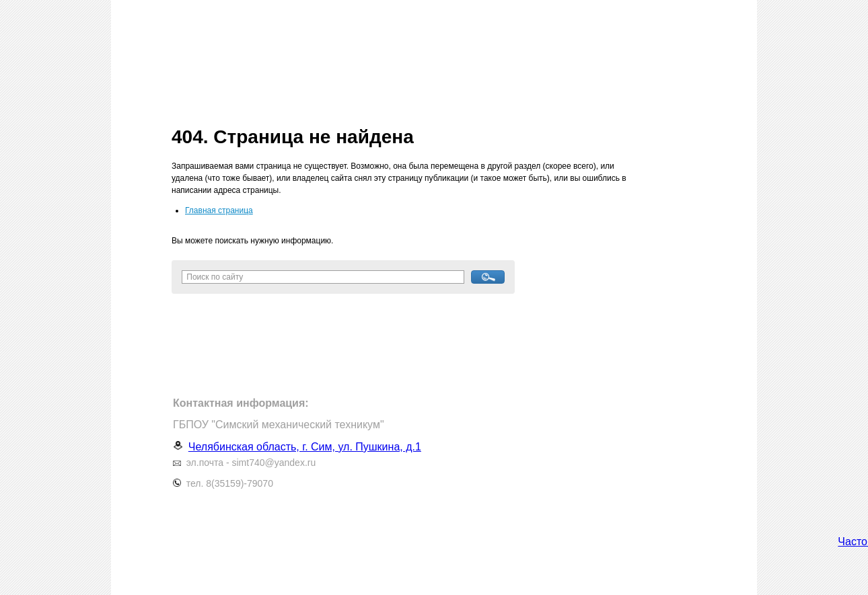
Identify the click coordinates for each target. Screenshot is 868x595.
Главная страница (219, 210)
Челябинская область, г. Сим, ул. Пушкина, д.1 (305, 447)
